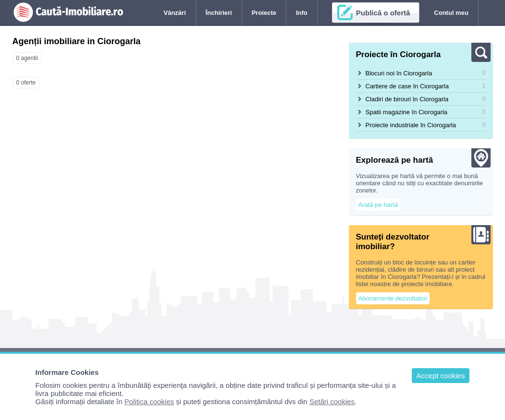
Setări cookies (332, 402)
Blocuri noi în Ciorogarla (399, 73)
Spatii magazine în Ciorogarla (407, 112)
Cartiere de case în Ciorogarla (407, 86)
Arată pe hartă (378, 205)
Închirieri (219, 13)
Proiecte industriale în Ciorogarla (411, 125)
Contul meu (451, 13)
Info (302, 13)
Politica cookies (149, 402)
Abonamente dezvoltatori (393, 298)
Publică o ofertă (383, 13)
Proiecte (264, 13)
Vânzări (175, 13)
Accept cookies (441, 376)
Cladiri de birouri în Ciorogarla (407, 99)
